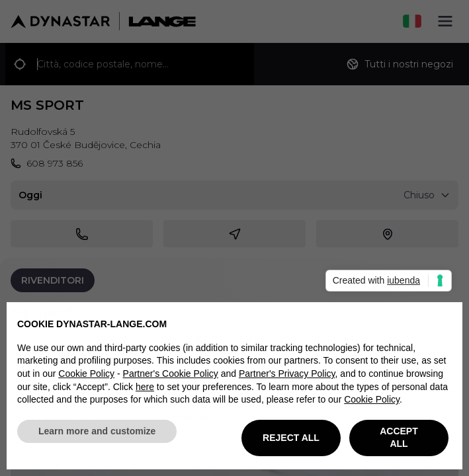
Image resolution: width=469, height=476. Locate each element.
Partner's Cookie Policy (171, 379)
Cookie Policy (86, 379)
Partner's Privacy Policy (287, 379)
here (145, 391)
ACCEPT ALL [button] (399, 442)
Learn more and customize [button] (97, 436)
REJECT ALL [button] (291, 442)
